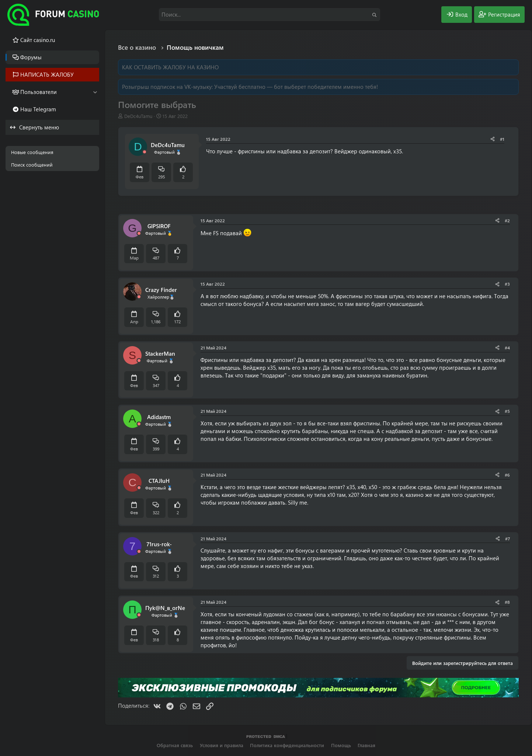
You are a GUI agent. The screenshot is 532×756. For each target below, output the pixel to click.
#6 (507, 475)
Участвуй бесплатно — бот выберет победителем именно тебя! (296, 87)
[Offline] (145, 152)
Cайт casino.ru (38, 40)
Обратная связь (175, 745)
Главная (366, 745)
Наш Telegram (38, 109)
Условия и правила (222, 745)
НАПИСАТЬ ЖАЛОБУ (47, 74)
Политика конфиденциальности (287, 745)
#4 (507, 348)
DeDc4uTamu (138, 116)
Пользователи (39, 92)
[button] (95, 92)
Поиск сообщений (32, 165)
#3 (507, 284)
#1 (502, 139)
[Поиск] (270, 15)
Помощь (341, 745)
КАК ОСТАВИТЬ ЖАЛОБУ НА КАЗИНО (170, 67)
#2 (507, 220)
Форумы (31, 57)
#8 (507, 602)
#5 (507, 411)
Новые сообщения (32, 152)
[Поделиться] (493, 139)
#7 (507, 539)
